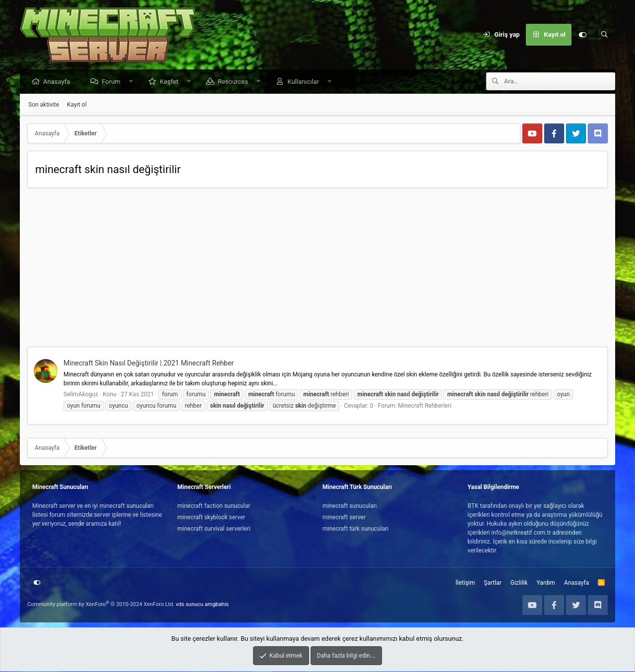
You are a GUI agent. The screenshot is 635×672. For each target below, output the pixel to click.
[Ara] (604, 35)
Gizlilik (519, 583)
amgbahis (217, 605)
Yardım (546, 583)
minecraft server (344, 518)
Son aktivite (44, 105)
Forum (113, 82)
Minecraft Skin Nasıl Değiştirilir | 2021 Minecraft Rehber (149, 364)
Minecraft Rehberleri (425, 406)
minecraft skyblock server (212, 518)
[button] (133, 82)
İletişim (465, 583)
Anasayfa (59, 82)
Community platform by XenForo (101, 605)
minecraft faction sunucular (214, 506)
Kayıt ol (77, 105)
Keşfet (171, 82)
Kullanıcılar (306, 82)
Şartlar (492, 583)
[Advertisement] (317, 270)
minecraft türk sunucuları (355, 529)
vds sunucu (190, 605)
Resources (235, 82)
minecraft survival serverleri (214, 529)
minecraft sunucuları (350, 506)
